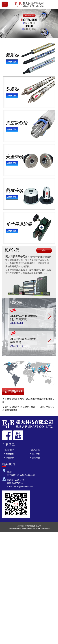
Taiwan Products (15, 529)
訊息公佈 (15, 302)
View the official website (23, 571)
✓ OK (15, 642)
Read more (6, 571)
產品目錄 (10, 454)
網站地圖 (36, 458)
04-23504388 (18, 480)
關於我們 (12, 250)
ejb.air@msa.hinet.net (23, 487)
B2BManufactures (28, 529)
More (44, 250)
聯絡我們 (10, 458)
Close (2, 534)
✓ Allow (4, 540)
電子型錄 (36, 454)
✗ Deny (4, 543)
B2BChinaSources (43, 529)
